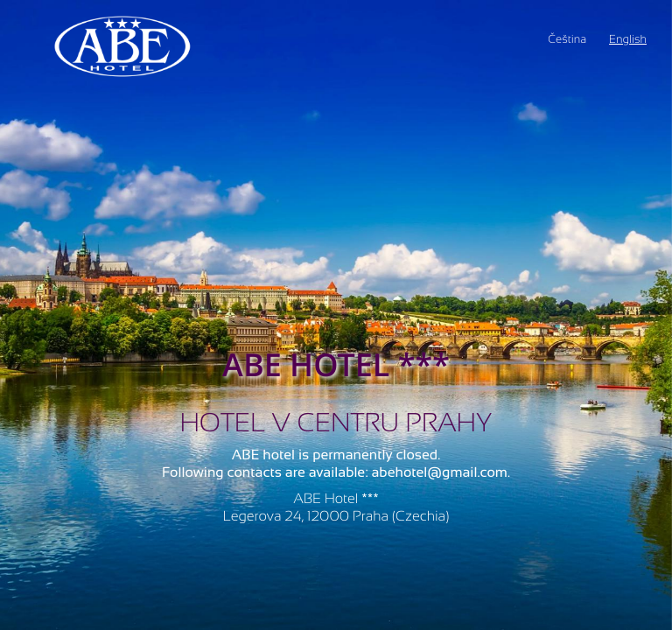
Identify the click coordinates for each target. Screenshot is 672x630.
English (628, 40)
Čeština (567, 40)
